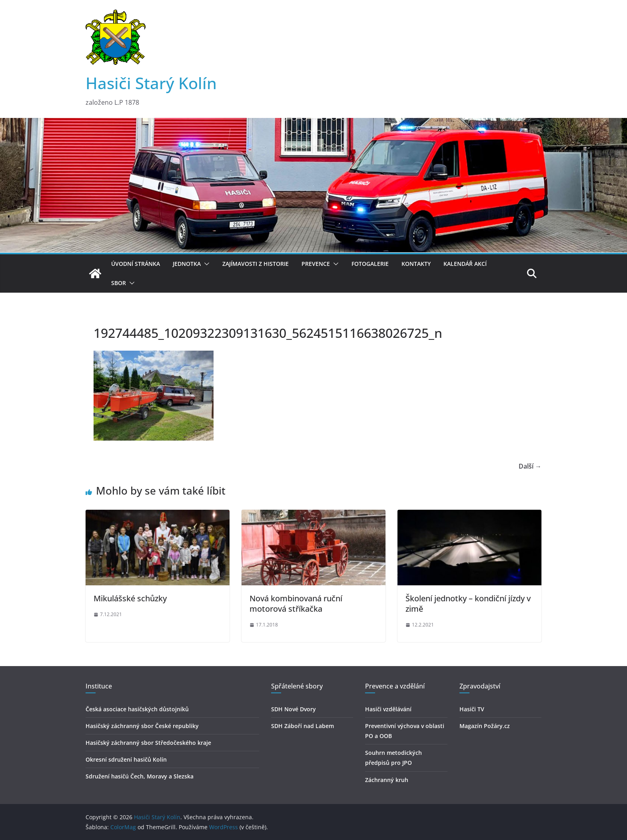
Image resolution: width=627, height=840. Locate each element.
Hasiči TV (472, 709)
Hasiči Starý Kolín (151, 83)
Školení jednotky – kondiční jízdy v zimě (468, 604)
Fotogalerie (370, 264)
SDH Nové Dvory (294, 709)
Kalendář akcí (465, 264)
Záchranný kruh (387, 780)
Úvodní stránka (136, 264)
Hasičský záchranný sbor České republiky (142, 726)
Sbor (119, 283)
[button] (205, 264)
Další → (530, 466)
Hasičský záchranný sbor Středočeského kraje (148, 743)
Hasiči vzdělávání (388, 709)
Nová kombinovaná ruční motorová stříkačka (296, 604)
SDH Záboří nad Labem (303, 726)
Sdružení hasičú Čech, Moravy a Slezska (140, 776)
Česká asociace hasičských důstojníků (137, 709)
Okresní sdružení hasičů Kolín (126, 759)
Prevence (316, 264)
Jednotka (187, 264)
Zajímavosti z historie (256, 264)
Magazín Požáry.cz (485, 726)
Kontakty (416, 264)
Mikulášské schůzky (130, 598)
